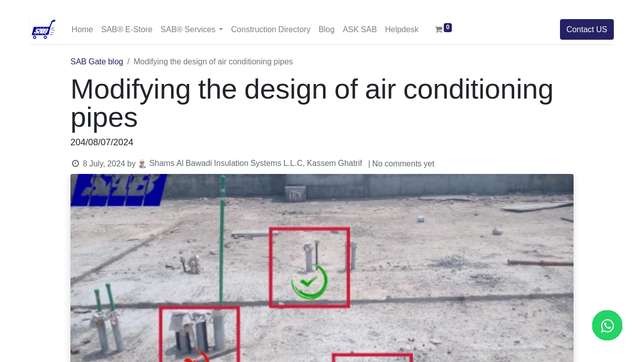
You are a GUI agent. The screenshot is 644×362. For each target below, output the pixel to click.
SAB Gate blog (97, 62)
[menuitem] (82, 29)
